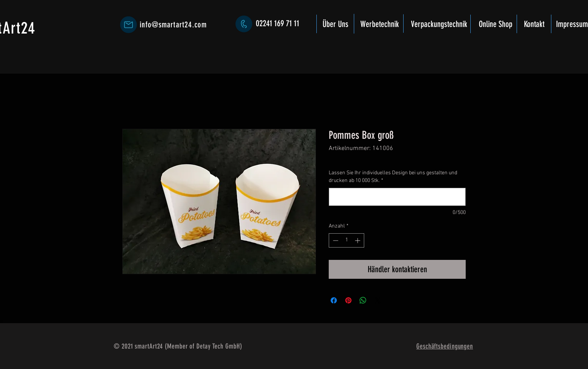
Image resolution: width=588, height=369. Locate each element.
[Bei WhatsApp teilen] (363, 300)
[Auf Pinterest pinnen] (348, 300)
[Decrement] (335, 240)
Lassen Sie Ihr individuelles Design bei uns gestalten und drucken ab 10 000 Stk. (393, 177)
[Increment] (358, 240)
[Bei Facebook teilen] (334, 300)
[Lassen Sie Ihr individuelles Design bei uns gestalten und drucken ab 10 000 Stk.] (397, 197)
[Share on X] (378, 300)
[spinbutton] (346, 240)
